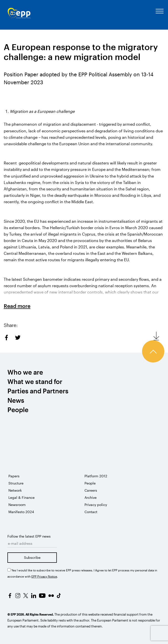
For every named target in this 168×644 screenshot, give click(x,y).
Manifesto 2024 (21, 512)
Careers (91, 490)
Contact (91, 512)
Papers (14, 476)
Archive (91, 497)
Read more (17, 306)
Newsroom (17, 505)
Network (15, 490)
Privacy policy (96, 505)
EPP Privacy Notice (44, 576)
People (90, 483)
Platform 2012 (96, 476)
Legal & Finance (21, 497)
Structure (16, 483)
